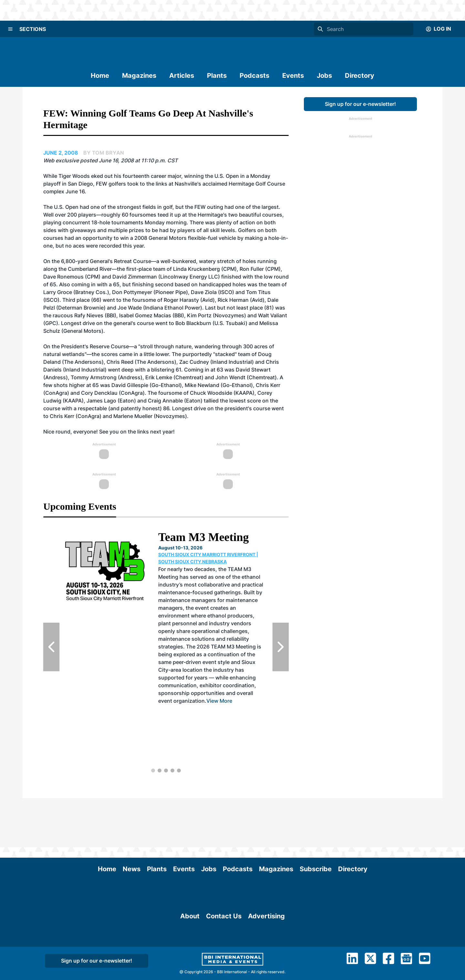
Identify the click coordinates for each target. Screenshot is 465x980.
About (190, 940)
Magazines (139, 76)
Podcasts (254, 76)
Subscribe (316, 820)
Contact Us (224, 940)
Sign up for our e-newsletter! (360, 104)
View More (219, 701)
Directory (360, 76)
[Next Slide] (281, 647)
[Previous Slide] (51, 647)
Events (293, 76)
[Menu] (10, 29)
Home (100, 76)
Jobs (324, 76)
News (132, 820)
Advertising (266, 940)
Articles (182, 76)
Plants (217, 76)
